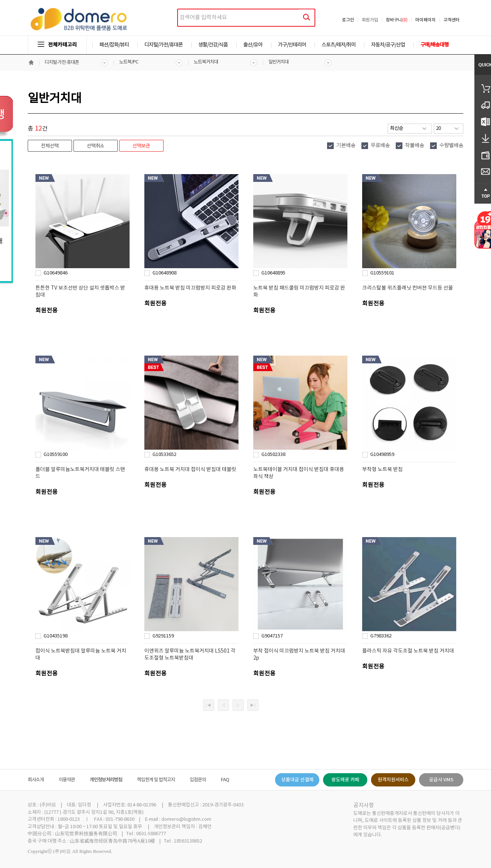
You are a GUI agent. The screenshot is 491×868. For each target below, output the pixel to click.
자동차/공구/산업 (388, 45)
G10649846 (56, 273)
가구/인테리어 (292, 45)
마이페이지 (425, 20)
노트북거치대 (206, 62)
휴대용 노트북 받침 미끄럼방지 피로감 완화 (190, 288)
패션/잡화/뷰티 (114, 45)
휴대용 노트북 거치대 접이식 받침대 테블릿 (190, 470)
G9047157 (272, 636)
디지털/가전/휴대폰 (164, 45)
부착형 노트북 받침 (382, 470)
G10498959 (382, 455)
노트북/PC (129, 62)
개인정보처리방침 (106, 780)
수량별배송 (451, 146)
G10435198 (56, 636)
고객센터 (451, 20)
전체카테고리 (57, 45)
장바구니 (397, 20)
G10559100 (56, 455)
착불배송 (415, 146)
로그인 (348, 20)
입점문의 (198, 780)
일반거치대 (279, 62)
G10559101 (382, 273)
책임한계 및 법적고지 (156, 780)
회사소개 (36, 780)
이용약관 (67, 780)
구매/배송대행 (435, 45)
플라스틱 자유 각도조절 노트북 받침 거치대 (408, 651)
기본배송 (346, 146)
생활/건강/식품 (213, 45)
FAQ (225, 780)
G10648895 (273, 273)
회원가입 (370, 20)
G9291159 (163, 636)
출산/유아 (253, 45)
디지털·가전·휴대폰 (62, 63)
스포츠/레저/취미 (339, 45)
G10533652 (164, 455)
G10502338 (273, 455)
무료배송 (380, 146)
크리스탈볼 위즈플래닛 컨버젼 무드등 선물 (408, 288)
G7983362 (381, 636)
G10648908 (164, 273)
